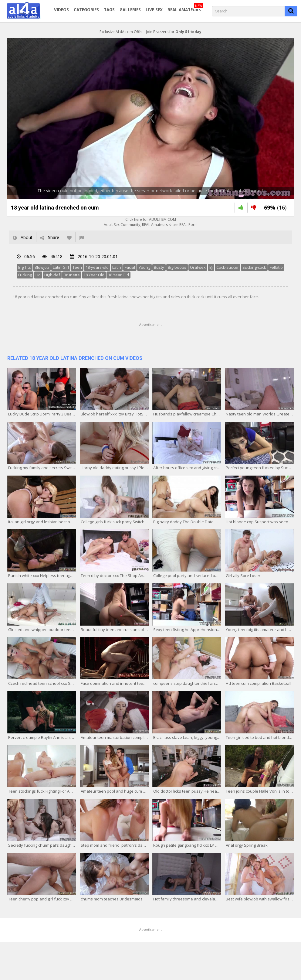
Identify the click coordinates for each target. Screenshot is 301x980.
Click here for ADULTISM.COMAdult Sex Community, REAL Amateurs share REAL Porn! (151, 222)
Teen (77, 267)
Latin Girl (61, 267)
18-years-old (97, 267)
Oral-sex (198, 267)
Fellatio (276, 267)
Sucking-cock (254, 267)
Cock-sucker (228, 267)
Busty (159, 267)
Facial (130, 267)
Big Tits (25, 267)
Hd (38, 275)
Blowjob (42, 267)
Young (144, 267)
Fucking (25, 275)
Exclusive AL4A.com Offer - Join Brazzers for (150, 32)
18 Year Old (94, 275)
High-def (52, 275)
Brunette (72, 275)
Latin (117, 267)
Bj (211, 267)
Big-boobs (177, 267)
